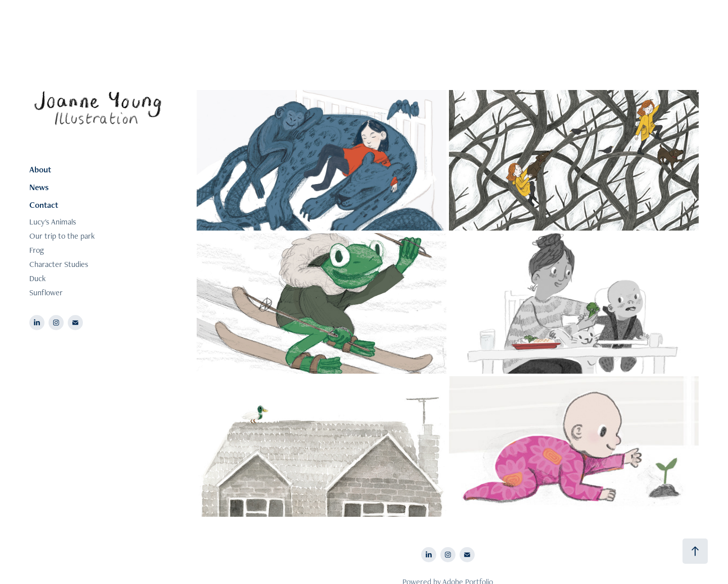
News (39, 187)
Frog (37, 250)
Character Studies (59, 264)
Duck (37, 278)
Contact (44, 205)
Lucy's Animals (53, 222)
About (40, 169)
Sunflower (46, 293)
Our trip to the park (62, 236)
